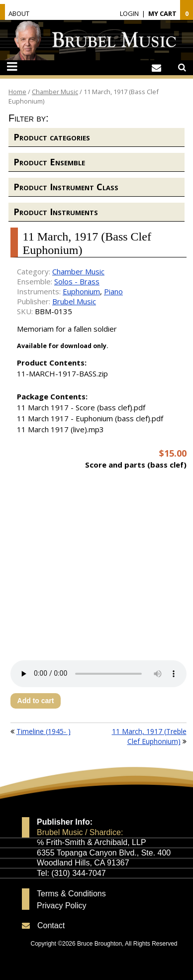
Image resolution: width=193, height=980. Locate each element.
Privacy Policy (62, 906)
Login (129, 13)
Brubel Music (74, 301)
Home (17, 92)
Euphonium (81, 291)
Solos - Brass (77, 281)
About (19, 13)
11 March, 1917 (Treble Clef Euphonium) (149, 736)
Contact (51, 925)
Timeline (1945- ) (44, 731)
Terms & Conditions (71, 894)
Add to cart (36, 701)
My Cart (162, 13)
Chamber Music (55, 92)
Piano (113, 291)
